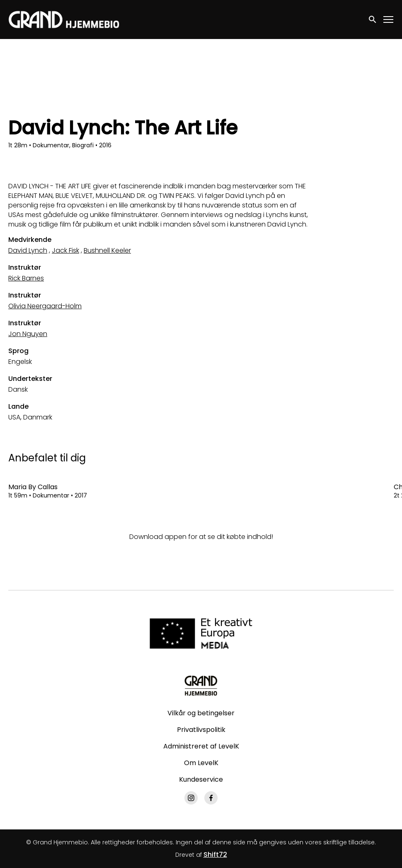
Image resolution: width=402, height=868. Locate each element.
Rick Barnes (26, 278)
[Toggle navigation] (389, 20)
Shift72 (215, 855)
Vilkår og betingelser (201, 713)
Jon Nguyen (28, 334)
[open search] (373, 19)
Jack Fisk (65, 250)
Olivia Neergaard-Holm (45, 306)
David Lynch (28, 250)
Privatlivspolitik (201, 730)
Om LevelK (201, 763)
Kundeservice (201, 779)
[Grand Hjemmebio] (201, 685)
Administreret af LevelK (201, 746)
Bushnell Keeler (107, 250)
